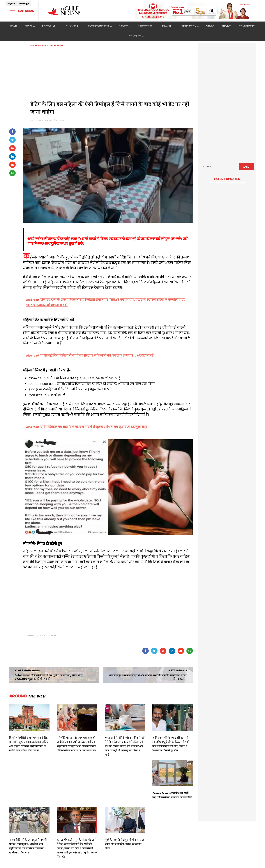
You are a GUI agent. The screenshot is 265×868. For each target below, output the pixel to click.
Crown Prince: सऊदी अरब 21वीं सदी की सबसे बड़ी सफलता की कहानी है (172, 795)
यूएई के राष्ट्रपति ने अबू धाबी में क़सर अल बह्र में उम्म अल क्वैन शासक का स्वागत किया (124, 844)
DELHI (53, 45)
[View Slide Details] (193, 11)
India (60, 45)
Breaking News (39, 45)
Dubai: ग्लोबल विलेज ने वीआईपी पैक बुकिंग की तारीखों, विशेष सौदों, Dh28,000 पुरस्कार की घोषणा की (49, 677)
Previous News (29, 670)
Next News (176, 670)
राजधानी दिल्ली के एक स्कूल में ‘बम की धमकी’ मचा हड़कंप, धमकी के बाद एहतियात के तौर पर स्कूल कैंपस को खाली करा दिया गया (28, 846)
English (11, 3)
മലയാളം (24, 3)
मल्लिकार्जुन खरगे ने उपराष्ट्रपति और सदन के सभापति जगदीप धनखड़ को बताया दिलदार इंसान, (148, 677)
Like (60, 120)
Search (246, 167)
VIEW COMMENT (48, 635)
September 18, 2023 (41, 120)
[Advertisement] (112, 73)
